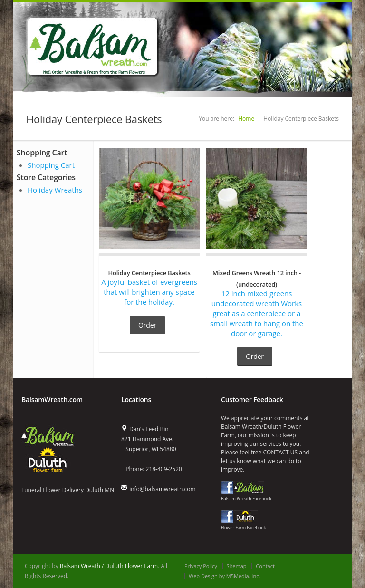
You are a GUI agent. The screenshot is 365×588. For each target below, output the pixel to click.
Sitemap (237, 566)
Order (147, 325)
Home (246, 119)
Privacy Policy (201, 566)
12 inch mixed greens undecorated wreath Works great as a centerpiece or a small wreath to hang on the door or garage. (257, 303)
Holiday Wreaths (55, 190)
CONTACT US (280, 452)
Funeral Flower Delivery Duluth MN (68, 490)
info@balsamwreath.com (162, 489)
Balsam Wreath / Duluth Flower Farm (109, 566)
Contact (265, 566)
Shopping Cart (51, 165)
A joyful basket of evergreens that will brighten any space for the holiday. (149, 287)
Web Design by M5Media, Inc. (224, 576)
